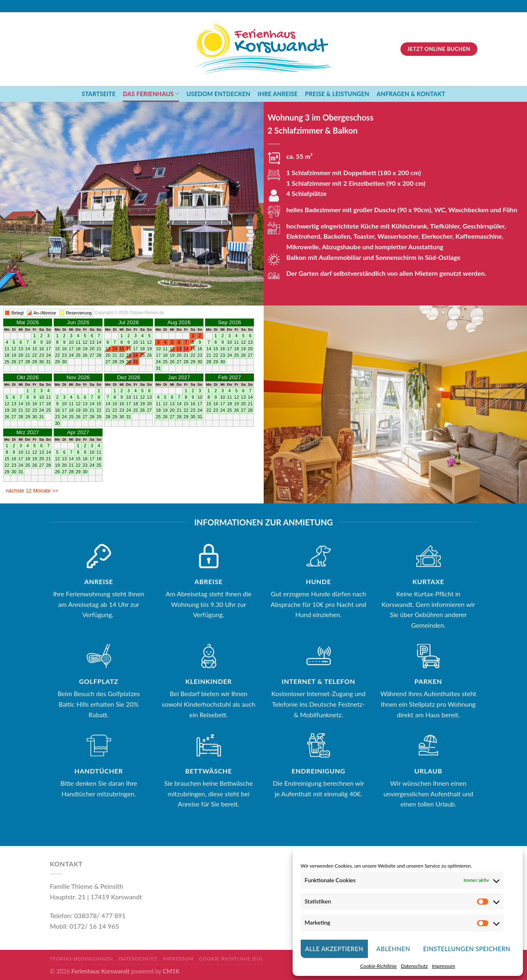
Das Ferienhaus (151, 94)
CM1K (171, 971)
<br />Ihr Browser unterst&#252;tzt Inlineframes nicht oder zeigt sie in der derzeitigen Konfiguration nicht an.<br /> (132, 403)
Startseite (99, 94)
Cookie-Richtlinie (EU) (231, 959)
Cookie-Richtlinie (378, 966)
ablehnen (393, 949)
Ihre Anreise (278, 94)
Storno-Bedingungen (82, 959)
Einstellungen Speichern (467, 949)
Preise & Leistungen (337, 94)
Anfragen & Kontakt (411, 94)
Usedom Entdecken (218, 94)
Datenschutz (414, 966)
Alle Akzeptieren (334, 949)
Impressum (443, 966)
